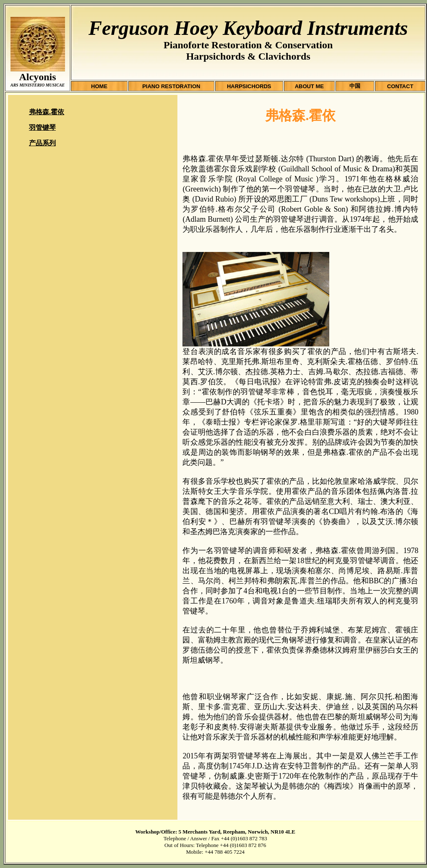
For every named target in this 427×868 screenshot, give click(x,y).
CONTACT (400, 86)
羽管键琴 (42, 127)
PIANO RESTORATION (171, 86)
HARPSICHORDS (249, 86)
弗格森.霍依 (47, 112)
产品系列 (42, 143)
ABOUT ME (309, 86)
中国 (355, 86)
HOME (99, 86)
